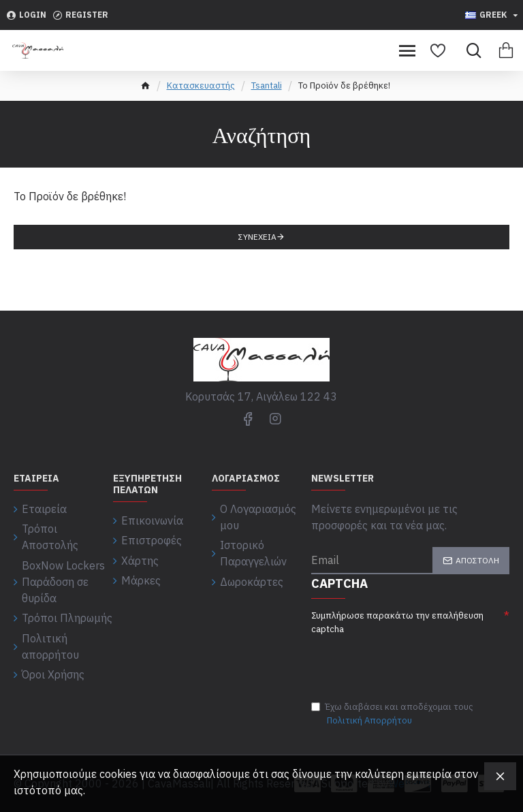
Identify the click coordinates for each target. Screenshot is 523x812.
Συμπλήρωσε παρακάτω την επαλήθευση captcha (397, 622)
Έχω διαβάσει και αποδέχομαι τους (392, 714)
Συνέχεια (257, 237)
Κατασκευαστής (201, 85)
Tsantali (267, 85)
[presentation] (407, 660)
